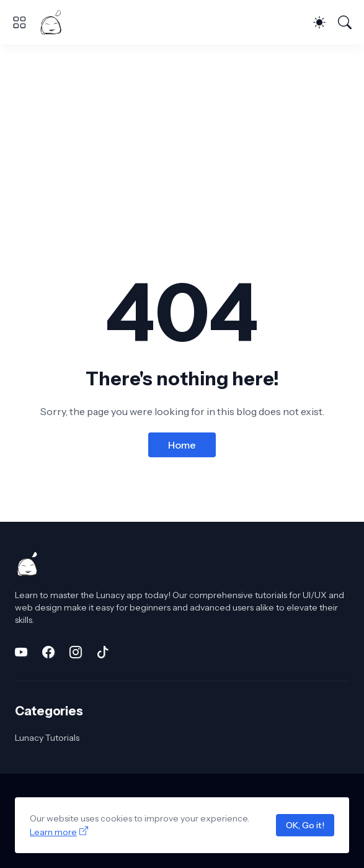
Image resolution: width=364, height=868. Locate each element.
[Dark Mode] (319, 22)
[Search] (345, 22)
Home (182, 445)
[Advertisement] (182, 138)
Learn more (53, 832)
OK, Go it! (305, 825)
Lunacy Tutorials (47, 738)
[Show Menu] (19, 22)
